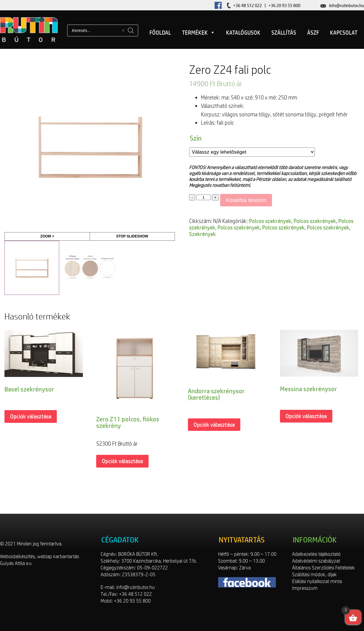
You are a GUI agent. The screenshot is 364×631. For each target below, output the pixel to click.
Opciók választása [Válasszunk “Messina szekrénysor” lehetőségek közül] (306, 416)
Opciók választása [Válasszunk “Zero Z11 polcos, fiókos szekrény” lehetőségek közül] (122, 461)
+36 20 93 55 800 (284, 5)
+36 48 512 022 (248, 5)
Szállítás (284, 33)
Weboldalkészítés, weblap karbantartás (40, 556)
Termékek (199, 33)
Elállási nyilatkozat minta (317, 581)
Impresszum (305, 588)
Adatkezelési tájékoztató (316, 554)
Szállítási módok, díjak (314, 574)
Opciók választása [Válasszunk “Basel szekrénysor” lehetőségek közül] (31, 416)
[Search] (131, 30)
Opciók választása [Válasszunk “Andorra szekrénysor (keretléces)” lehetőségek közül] (214, 425)
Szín (196, 138)
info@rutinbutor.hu (347, 5)
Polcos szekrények (270, 221)
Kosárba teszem (246, 200)
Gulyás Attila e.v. (16, 563)
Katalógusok (243, 33)
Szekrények (202, 234)
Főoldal (160, 33)
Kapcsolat (344, 33)
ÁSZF (313, 33)
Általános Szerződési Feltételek (323, 568)
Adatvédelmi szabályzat (316, 561)
